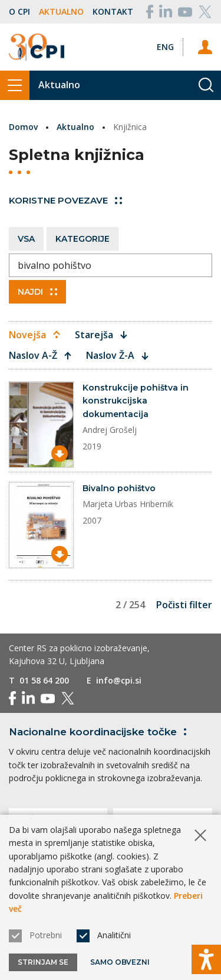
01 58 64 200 (44, 680)
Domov (23, 127)
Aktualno (61, 11)
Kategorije (83, 239)
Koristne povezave (65, 200)
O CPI (19, 11)
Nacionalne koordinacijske (100, 732)
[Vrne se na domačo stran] (37, 47)
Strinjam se (43, 962)
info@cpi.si (119, 680)
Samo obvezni (120, 962)
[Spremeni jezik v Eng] (165, 47)
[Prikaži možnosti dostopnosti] (206, 959)
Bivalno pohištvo (119, 488)
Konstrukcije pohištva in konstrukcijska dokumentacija (136, 401)
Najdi (37, 292)
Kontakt (113, 11)
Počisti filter (184, 605)
